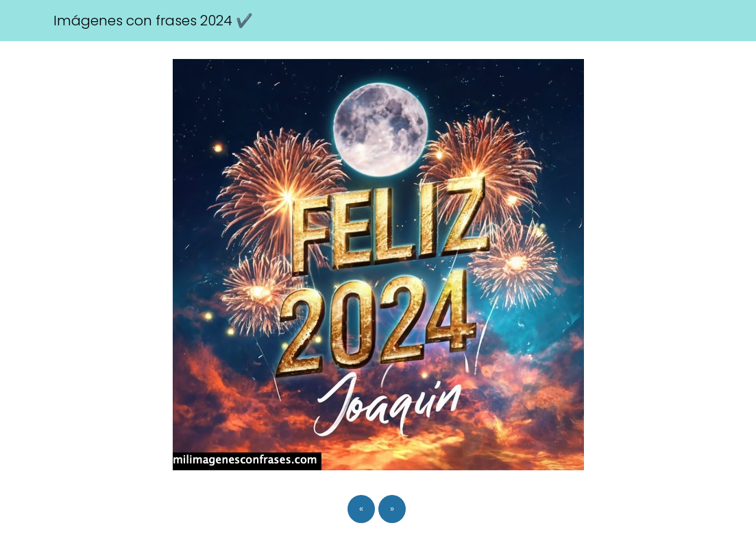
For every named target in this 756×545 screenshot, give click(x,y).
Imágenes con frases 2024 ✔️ (153, 21)
